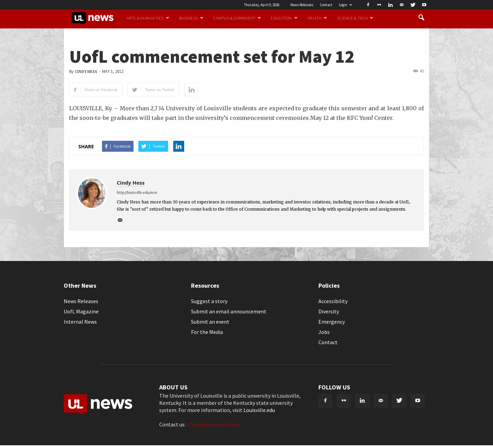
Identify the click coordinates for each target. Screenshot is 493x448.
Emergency (332, 322)
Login (345, 5)
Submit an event (210, 322)
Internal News (80, 322)
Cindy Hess (86, 72)
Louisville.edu (259, 410)
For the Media (207, 332)
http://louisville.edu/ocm (137, 192)
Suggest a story (209, 301)
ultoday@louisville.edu (213, 424)
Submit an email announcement (229, 311)
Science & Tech (355, 18)
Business (191, 18)
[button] (421, 18)
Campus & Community (237, 18)
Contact (326, 5)
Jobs (324, 332)
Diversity (329, 311)
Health (317, 18)
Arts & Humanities (148, 18)
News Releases (302, 5)
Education (284, 18)
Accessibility (333, 301)
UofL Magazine (81, 311)
